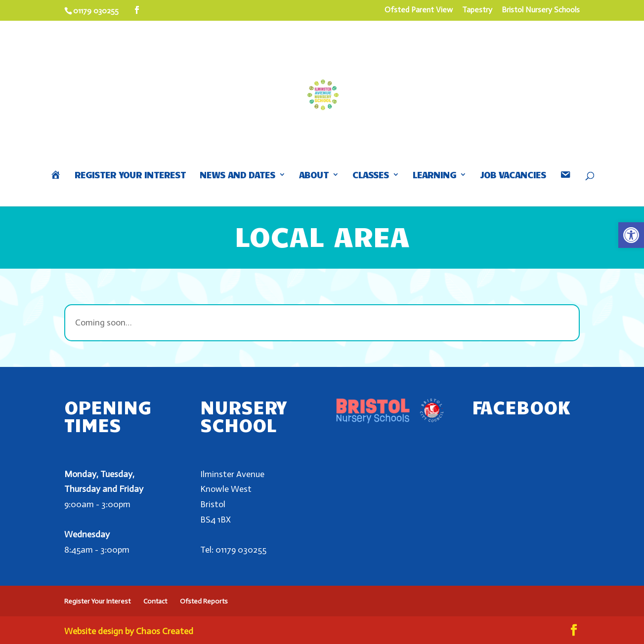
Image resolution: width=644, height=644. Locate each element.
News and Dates (237, 176)
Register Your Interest (130, 176)
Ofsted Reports (204, 601)
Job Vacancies (513, 176)
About (314, 176)
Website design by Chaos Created (129, 631)
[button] (631, 235)
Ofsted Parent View (419, 10)
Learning (434, 176)
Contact (155, 601)
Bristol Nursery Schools (541, 10)
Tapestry (477, 10)
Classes (371, 176)
